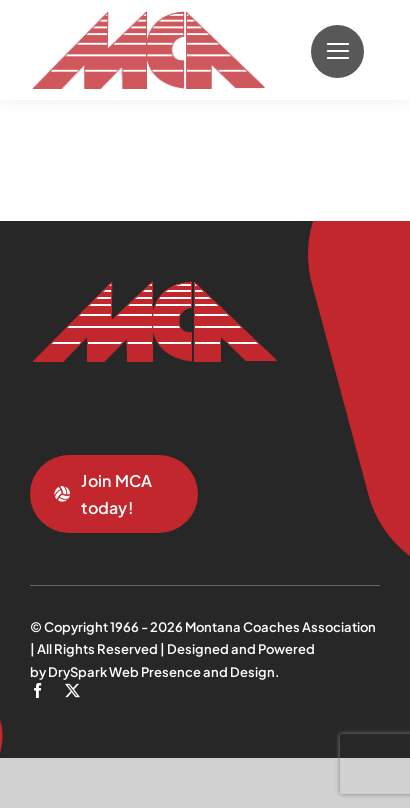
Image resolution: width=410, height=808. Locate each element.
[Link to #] (337, 51)
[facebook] (37, 690)
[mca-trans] (147, 19)
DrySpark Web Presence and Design (161, 672)
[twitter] (72, 690)
